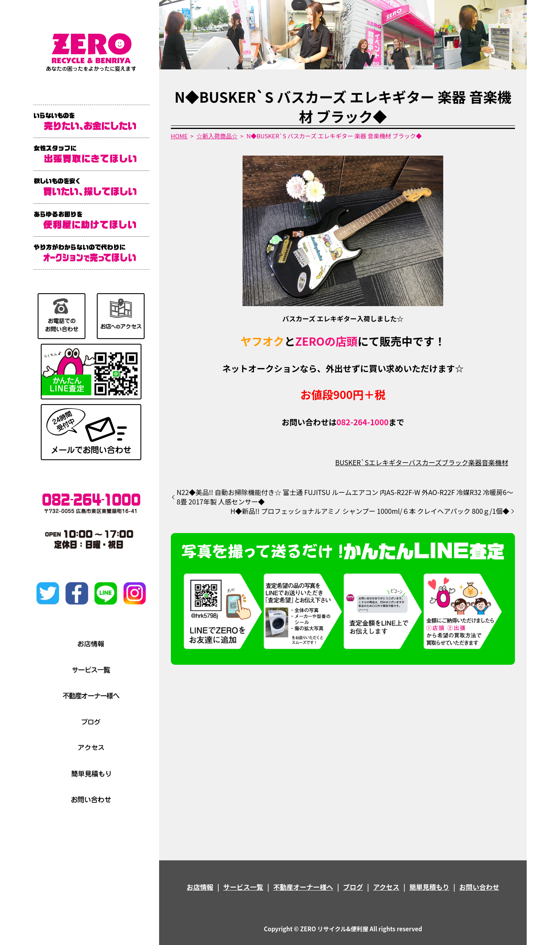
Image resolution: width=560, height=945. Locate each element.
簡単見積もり (430, 887)
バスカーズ (425, 462)
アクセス (386, 887)
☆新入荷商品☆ (217, 136)
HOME (179, 136)
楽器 (475, 462)
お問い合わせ (479, 887)
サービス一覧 (243, 887)
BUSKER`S (352, 462)
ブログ (353, 887)
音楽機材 (495, 462)
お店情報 (200, 887)
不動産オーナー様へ (303, 887)
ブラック (455, 462)
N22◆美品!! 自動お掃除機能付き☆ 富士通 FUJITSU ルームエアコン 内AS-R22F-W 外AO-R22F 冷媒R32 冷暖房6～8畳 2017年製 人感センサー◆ (345, 497)
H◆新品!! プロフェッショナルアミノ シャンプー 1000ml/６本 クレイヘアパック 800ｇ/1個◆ (370, 511)
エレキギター (389, 462)
